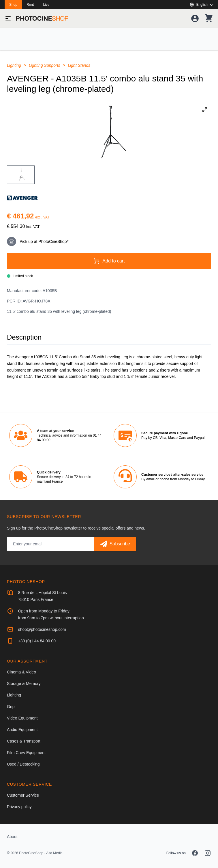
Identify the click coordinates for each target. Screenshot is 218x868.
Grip (11, 707)
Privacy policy (19, 807)
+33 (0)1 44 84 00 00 (37, 641)
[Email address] (51, 544)
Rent (30, 5)
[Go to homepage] (42, 18)
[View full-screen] (205, 110)
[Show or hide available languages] (201, 5)
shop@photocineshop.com (42, 629)
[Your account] (195, 18)
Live (46, 5)
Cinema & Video (21, 672)
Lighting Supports (45, 65)
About (12, 837)
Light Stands (79, 65)
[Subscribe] (115, 544)
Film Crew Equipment (26, 753)
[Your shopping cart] (209, 18)
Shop (13, 5)
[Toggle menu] (8, 18)
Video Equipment (22, 718)
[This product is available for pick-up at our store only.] (109, 241)
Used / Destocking (23, 764)
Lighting (15, 65)
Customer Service (23, 795)
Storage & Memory (24, 684)
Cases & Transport (24, 741)
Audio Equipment (22, 730)
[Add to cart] (109, 261)
